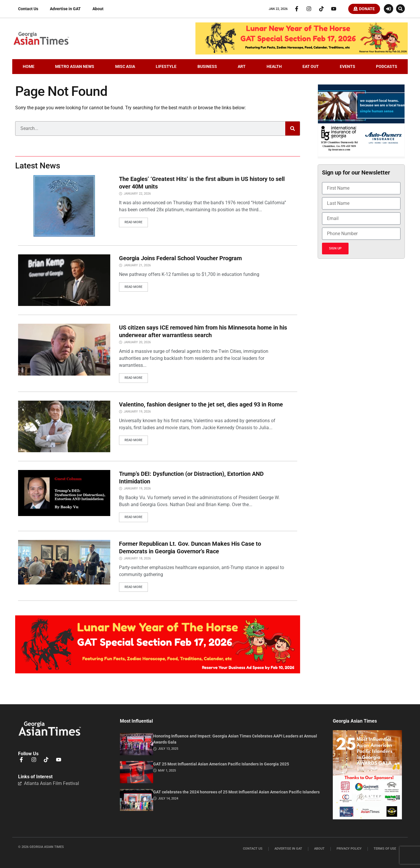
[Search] (293, 130)
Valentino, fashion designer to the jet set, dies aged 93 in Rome (201, 405)
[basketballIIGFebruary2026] (361, 156)
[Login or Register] (388, 9)
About (98, 9)
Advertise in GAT (65, 9)
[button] (400, 9)
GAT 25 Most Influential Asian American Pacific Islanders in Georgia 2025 (221, 764)
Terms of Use (385, 849)
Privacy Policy (349, 849)
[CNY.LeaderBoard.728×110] (302, 54)
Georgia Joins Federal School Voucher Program (180, 259)
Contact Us (28, 9)
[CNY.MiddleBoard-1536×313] (158, 672)
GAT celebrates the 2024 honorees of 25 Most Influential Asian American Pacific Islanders (236, 792)
